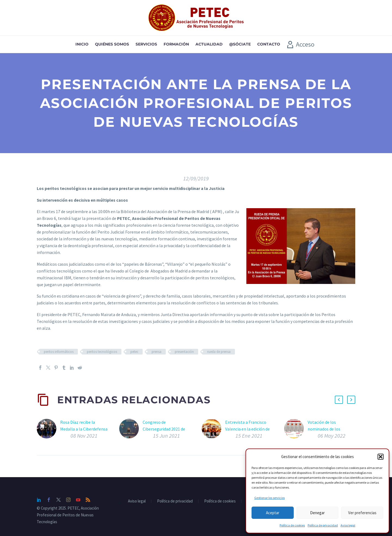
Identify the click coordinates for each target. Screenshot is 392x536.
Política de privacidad (323, 525)
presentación (184, 352)
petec (134, 352)
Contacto (269, 44)
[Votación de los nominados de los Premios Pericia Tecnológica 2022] (296, 430)
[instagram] (68, 500)
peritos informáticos (59, 352)
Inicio (82, 44)
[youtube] (78, 500)
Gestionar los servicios (269, 498)
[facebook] (49, 500)
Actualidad (209, 44)
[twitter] (59, 500)
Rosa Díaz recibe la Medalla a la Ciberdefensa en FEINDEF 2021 (84, 429)
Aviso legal (348, 525)
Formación (176, 44)
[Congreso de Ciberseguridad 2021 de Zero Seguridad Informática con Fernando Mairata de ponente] (131, 430)
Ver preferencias (362, 513)
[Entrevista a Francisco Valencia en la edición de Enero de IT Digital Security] (213, 430)
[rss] (88, 500)
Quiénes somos (112, 44)
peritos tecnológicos (102, 352)
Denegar (317, 513)
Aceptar (273, 513)
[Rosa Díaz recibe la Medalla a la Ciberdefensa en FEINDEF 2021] (48, 430)
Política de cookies (292, 525)
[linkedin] (39, 500)
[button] (381, 457)
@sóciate (240, 44)
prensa (157, 352)
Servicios (146, 44)
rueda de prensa (219, 352)
